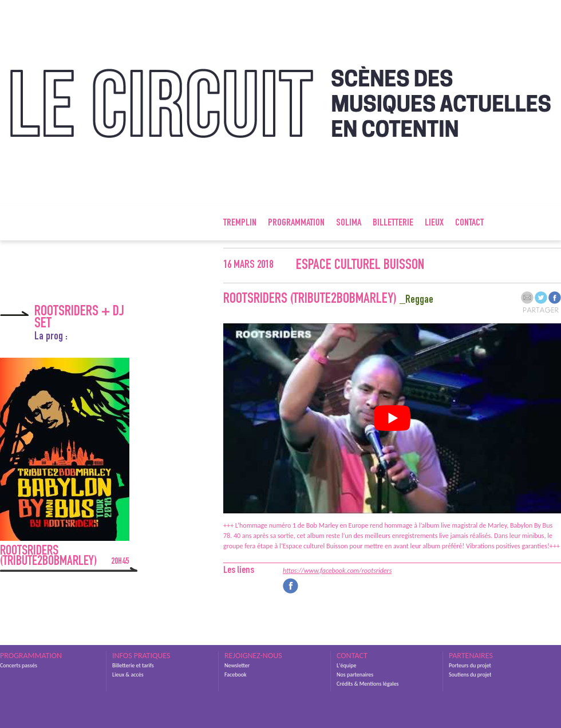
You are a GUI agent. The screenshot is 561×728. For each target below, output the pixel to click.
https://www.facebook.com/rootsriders (337, 571)
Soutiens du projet (470, 674)
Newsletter (237, 665)
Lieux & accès (128, 674)
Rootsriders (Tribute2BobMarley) (64, 557)
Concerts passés (19, 665)
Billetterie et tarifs (133, 665)
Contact (469, 223)
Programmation (296, 223)
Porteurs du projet (470, 665)
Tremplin (240, 223)
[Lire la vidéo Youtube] (392, 418)
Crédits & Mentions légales (368, 684)
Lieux (434, 223)
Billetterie (393, 223)
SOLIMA (349, 223)
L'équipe (346, 665)
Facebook (236, 674)
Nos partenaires (355, 674)
